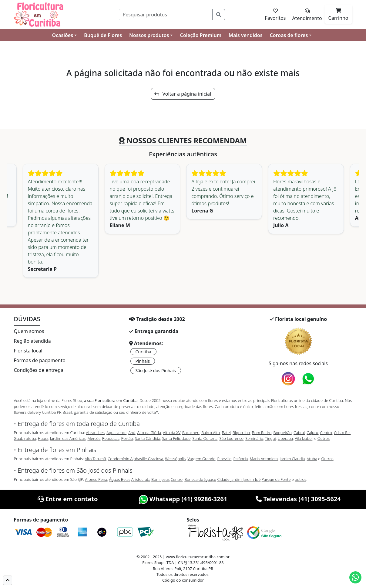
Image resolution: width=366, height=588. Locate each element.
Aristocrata (141, 479)
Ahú (132, 433)
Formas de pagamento (40, 360)
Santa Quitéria (205, 438)
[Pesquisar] (166, 15)
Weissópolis (175, 459)
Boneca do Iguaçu (200, 479)
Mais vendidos (245, 35)
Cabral (299, 433)
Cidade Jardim (230, 479)
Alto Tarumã (96, 459)
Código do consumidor (183, 580)
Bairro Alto (211, 433)
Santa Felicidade (176, 438)
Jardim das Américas (68, 438)
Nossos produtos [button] (149, 35)
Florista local (28, 351)
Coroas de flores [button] (289, 35)
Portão (127, 438)
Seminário (254, 438)
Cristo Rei (342, 433)
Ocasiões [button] (63, 35)
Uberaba (285, 438)
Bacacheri (191, 433)
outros (301, 479)
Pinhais (143, 361)
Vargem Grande (202, 459)
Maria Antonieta (264, 459)
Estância (241, 459)
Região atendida (32, 341)
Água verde (116, 433)
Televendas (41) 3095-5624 (298, 499)
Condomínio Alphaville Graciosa (135, 459)
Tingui (270, 438)
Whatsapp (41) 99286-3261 (183, 499)
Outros (324, 438)
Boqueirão (283, 433)
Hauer (43, 438)
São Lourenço (231, 438)
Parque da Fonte (276, 479)
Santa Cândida (148, 438)
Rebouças (111, 438)
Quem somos (29, 331)
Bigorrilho (241, 433)
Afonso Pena (96, 479)
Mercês (94, 438)
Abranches (95, 433)
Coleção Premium (201, 35)
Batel (226, 433)
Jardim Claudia (292, 459)
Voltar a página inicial (183, 94)
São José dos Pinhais (156, 370)
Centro (326, 433)
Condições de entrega (39, 370)
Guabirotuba (25, 438)
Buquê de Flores (103, 35)
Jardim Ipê (252, 479)
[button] (8, 580)
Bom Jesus (160, 479)
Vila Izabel (304, 438)
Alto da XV (172, 433)
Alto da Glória (149, 433)
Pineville (224, 459)
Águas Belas (120, 479)
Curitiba (143, 352)
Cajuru (312, 433)
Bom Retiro (262, 433)
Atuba (312, 459)
